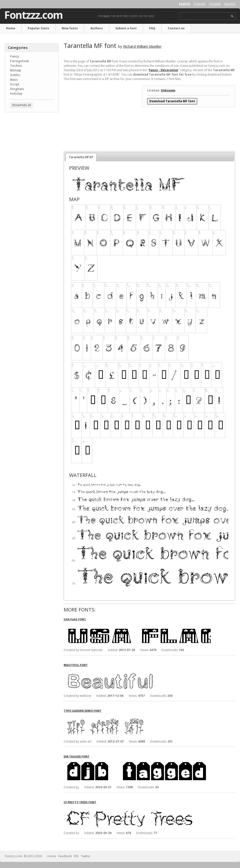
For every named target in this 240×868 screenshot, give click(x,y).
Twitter (86, 856)
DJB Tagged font (77, 756)
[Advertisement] (32, 146)
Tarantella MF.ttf (81, 157)
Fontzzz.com (33, 15)
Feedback (65, 856)
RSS (76, 856)
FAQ (152, 28)
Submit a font (126, 28)
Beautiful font (76, 665)
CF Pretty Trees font (80, 802)
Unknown (168, 90)
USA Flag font (75, 619)
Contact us (176, 28)
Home (11, 28)
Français (200, 4)
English (185, 4)
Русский (215, 4)
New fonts (70, 28)
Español (230, 4)
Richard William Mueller (142, 46)
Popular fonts (38, 28)
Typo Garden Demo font (83, 711)
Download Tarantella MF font (172, 101)
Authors (97, 28)
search (232, 16)
